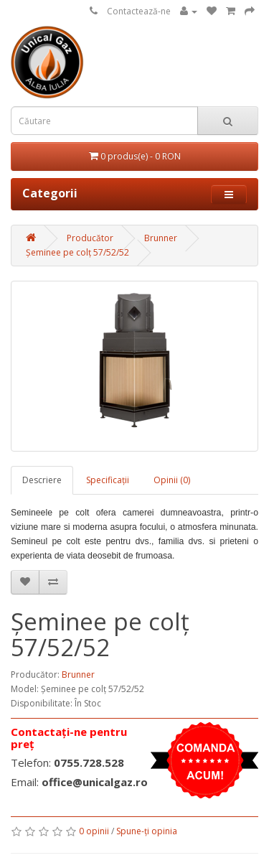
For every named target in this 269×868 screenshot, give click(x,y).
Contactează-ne (139, 11)
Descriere (42, 480)
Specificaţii (108, 480)
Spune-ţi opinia (147, 831)
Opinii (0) (172, 480)
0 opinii (94, 831)
